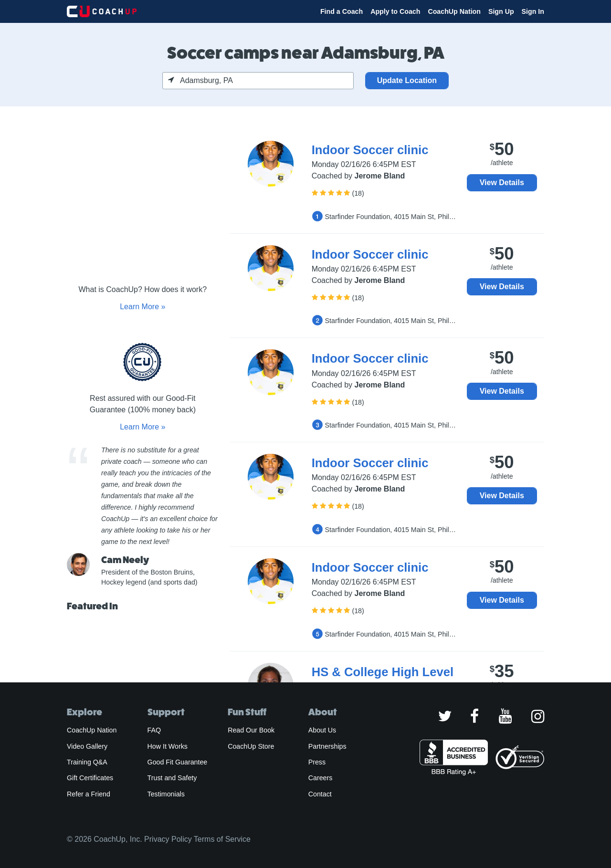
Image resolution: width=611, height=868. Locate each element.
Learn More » (142, 307)
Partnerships (327, 746)
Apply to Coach (395, 11)
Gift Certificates (90, 778)
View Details (502, 183)
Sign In (533, 11)
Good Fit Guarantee (178, 762)
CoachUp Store (251, 746)
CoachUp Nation (454, 11)
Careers (321, 778)
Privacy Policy (168, 839)
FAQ (154, 730)
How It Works (168, 746)
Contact (320, 794)
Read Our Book (251, 730)
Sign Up (501, 11)
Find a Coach (342, 11)
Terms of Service (222, 839)
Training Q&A (87, 762)
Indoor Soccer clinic (370, 150)
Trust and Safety (172, 778)
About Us (322, 730)
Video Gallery (87, 746)
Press (317, 762)
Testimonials (166, 794)
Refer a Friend (89, 794)
